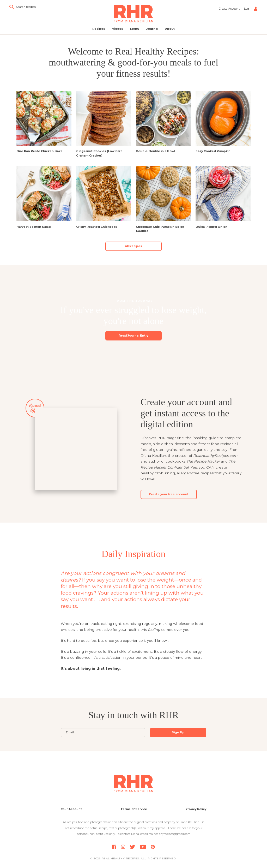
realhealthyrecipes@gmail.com (169, 834)
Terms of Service (134, 809)
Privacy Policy (196, 809)
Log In (251, 9)
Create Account (229, 9)
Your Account (71, 809)
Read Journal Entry (133, 336)
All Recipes (133, 246)
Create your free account (169, 494)
